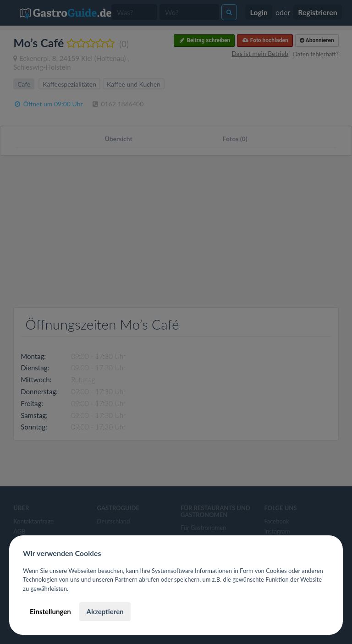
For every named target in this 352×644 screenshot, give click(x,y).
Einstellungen (50, 611)
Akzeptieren (105, 611)
